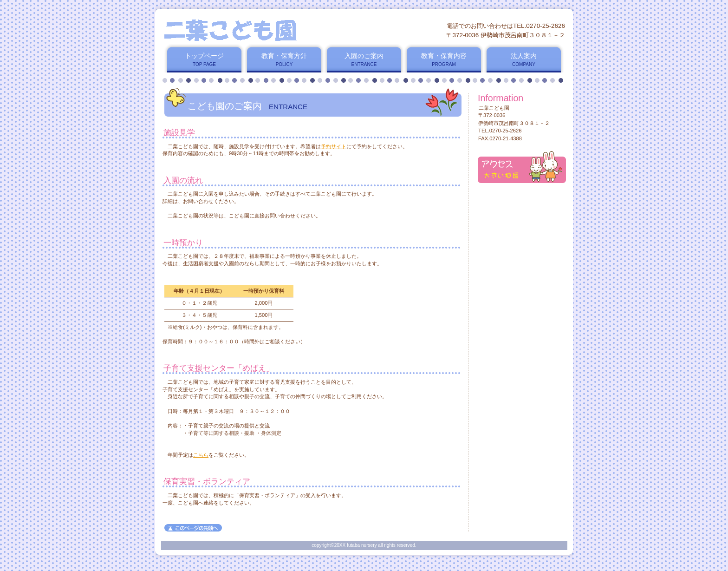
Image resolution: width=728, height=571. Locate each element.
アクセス (522, 167)
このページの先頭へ (193, 528)
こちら (201, 455)
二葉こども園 (275, 30)
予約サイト (334, 146)
